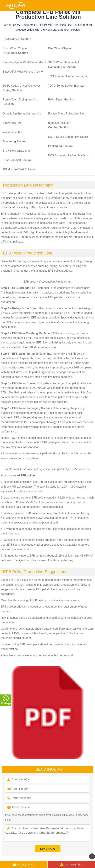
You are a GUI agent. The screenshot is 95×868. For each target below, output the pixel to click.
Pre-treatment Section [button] (17, 39)
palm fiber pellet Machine (35, 354)
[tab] (48, 39)
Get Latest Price (71, 865)
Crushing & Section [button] (15, 53)
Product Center (24, 865)
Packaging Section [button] (60, 146)
